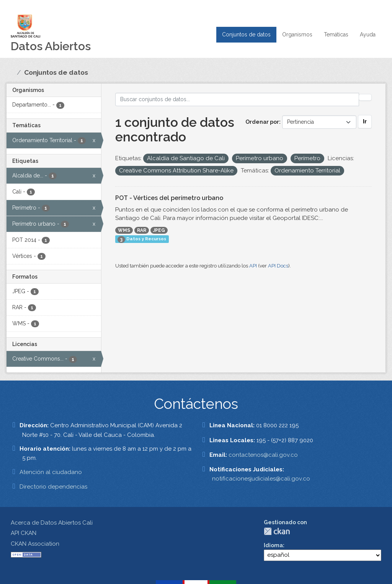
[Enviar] (365, 97)
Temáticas (336, 34)
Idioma (273, 545)
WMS (124, 230)
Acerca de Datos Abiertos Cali (52, 523)
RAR (142, 230)
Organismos (297, 34)
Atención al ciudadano (51, 472)
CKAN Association (35, 544)
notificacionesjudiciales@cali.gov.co (261, 479)
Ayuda (368, 34)
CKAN (277, 531)
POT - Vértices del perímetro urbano (169, 198)
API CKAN (24, 533)
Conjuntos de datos (246, 34)
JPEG (159, 230)
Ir (365, 121)
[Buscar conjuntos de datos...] (237, 99)
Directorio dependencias (53, 487)
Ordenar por (262, 122)
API (253, 266)
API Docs (278, 266)
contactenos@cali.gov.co (263, 455)
